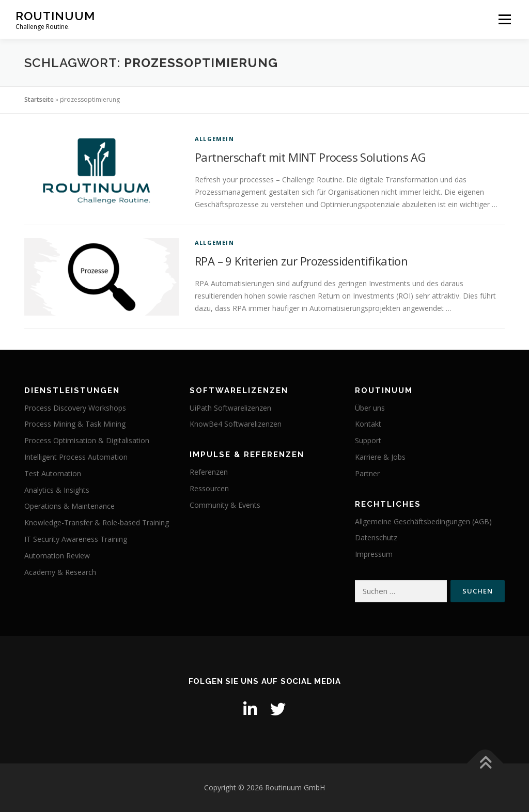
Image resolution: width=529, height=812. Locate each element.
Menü (504, 19)
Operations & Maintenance (69, 506)
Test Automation (53, 473)
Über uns (370, 408)
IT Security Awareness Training (76, 539)
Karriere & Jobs (380, 457)
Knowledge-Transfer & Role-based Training (97, 522)
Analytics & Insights (57, 490)
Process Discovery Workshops (75, 408)
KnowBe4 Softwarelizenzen (236, 424)
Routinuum (55, 16)
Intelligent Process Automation (76, 457)
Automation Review (57, 556)
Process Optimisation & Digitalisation (87, 440)
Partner (367, 473)
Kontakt (368, 424)
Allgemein (214, 139)
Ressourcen (209, 488)
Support (368, 440)
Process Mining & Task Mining (75, 424)
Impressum (374, 554)
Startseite (39, 99)
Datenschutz (376, 537)
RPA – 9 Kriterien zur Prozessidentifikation (301, 261)
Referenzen (209, 472)
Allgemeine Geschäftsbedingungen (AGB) (423, 521)
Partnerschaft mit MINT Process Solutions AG (310, 157)
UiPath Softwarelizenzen (230, 408)
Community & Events (225, 505)
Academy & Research (60, 572)
